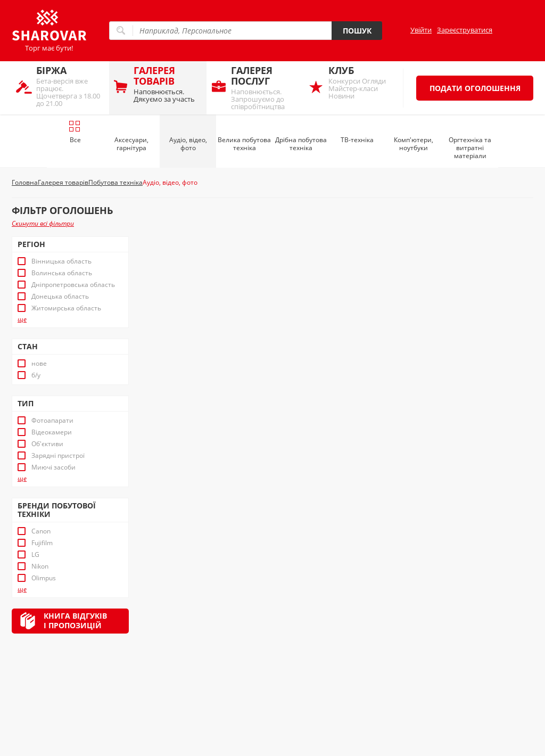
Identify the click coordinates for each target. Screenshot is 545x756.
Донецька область (60, 297)
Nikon (40, 566)
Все (75, 132)
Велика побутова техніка (244, 144)
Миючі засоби (53, 467)
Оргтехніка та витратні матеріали (470, 148)
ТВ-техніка (357, 140)
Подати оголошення (475, 88)
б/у (36, 375)
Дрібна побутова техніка (301, 144)
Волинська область (62, 273)
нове (39, 364)
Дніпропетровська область (73, 285)
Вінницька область (61, 261)
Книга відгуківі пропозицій (75, 621)
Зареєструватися (465, 30)
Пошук (357, 31)
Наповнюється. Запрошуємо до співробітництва (265, 88)
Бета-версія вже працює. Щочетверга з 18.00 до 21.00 (70, 86)
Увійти (421, 30)
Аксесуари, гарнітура (131, 144)
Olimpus (44, 578)
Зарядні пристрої (58, 456)
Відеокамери (52, 432)
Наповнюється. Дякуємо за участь (167, 84)
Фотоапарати (52, 421)
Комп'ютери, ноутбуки (414, 144)
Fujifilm (42, 543)
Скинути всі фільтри (43, 223)
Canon (41, 531)
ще (22, 319)
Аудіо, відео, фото (188, 144)
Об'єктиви (47, 444)
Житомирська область (66, 308)
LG (35, 555)
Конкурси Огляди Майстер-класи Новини (362, 82)
